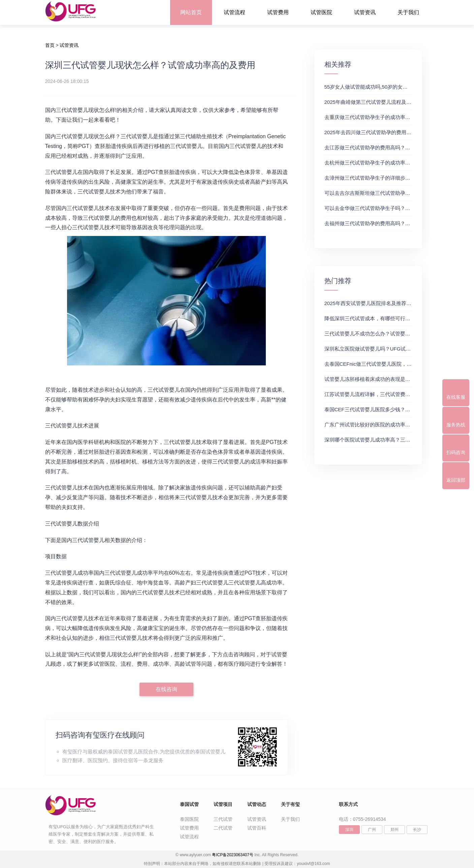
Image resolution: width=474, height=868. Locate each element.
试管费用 (278, 12)
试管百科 (257, 828)
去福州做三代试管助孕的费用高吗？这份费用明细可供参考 (390, 223)
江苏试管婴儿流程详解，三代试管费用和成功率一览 (383, 394)
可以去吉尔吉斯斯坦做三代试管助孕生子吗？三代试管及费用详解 (398, 193)
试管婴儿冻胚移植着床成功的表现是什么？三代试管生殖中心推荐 (398, 379)
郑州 (394, 830)
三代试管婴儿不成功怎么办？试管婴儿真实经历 (377, 334)
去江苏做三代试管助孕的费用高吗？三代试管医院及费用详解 (393, 147)
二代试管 (223, 828)
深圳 (349, 830)
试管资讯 (365, 12)
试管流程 (234, 12)
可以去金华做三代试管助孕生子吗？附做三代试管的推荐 (388, 208)
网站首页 (191, 12)
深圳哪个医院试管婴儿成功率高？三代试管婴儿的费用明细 (390, 440)
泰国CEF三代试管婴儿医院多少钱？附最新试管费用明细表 (390, 409)
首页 (50, 45)
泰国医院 (189, 819)
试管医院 (321, 12)
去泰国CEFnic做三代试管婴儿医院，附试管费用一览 (383, 364)
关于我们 (408, 12)
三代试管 (223, 819)
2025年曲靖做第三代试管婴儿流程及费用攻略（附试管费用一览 (396, 102)
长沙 (417, 830)
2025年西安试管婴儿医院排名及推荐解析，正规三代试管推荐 (393, 303)
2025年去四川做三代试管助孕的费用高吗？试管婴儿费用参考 (393, 132)
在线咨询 (166, 689)
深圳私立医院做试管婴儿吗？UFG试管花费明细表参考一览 (390, 349)
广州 (372, 830)
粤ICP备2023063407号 (233, 855)
